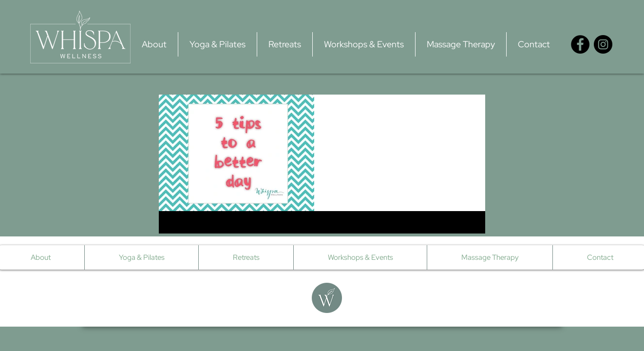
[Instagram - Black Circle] (603, 44)
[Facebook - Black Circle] (580, 44)
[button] (218, 44)
